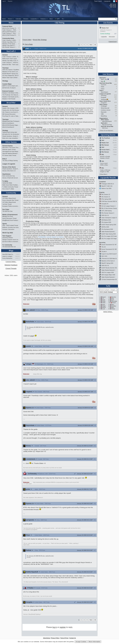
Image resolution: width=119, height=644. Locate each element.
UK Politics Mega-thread (9, 202)
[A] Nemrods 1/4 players (9, 88)
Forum (11, 19)
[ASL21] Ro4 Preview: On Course (10, 28)
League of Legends (9, 164)
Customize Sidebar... (11, 262)
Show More (103, 174)
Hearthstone (7, 174)
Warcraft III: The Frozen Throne (11, 148)
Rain (104, 305)
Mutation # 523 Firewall (9, 99)
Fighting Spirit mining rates (10, 132)
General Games (8, 146)
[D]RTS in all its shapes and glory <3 (11, 86)
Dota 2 (5, 159)
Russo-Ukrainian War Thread (10, 200)
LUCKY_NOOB (17, 258)
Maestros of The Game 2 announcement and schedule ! (10, 44)
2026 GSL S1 (105, 215)
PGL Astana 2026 (106, 222)
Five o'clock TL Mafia (8, 189)
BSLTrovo (105, 128)
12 (19, 28)
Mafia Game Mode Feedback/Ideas (11, 185)
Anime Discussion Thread (9, 218)
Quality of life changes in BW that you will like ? (11, 108)
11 (19, 44)
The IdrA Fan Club (7, 211)
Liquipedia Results (108, 178)
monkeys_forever (106, 110)
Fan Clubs (6, 210)
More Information (94, 642)
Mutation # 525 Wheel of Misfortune (11, 93)
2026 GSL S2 (105, 265)
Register (10, 1)
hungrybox (104, 103)
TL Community (7, 245)
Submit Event (113, 42)
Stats (104, 303)
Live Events (108, 23)
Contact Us (73, 638)
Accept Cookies (81, 642)
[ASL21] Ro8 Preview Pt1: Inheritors (10, 35)
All (95, 45)
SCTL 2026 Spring (107, 211)
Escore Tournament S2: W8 (109, 249)
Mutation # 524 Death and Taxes (11, 97)
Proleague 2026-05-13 (108, 184)
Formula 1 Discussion (8, 229)
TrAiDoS (18, 254)
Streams (26, 19)
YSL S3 (104, 247)
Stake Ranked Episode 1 (108, 232)
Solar (104, 301)
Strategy (5, 81)
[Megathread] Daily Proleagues (11, 121)
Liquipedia (107, 1)
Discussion (112, 37)
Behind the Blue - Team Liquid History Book (11, 65)
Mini (113, 307)
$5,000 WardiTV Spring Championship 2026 (11, 74)
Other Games (11, 142)
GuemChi (104, 85)
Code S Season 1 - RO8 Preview (10, 30)
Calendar (18, 19)
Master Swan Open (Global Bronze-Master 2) (11, 78)
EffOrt (104, 307)
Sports (5, 224)
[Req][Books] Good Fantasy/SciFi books (11, 220)
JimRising (104, 99)
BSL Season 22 (106, 194)
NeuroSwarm (105, 92)
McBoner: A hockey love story (11, 227)
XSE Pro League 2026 (108, 272)
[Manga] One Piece (8, 216)
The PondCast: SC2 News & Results (11, 95)
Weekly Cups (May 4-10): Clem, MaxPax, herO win (10, 42)
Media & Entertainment (10, 215)
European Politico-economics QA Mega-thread (11, 206)
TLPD (108, 286)
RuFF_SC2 (104, 79)
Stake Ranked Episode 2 (108, 277)
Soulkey (114, 306)
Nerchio (114, 297)
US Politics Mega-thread (9, 198)
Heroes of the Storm (9, 167)
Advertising (47, 638)
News (11, 23)
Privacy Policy (55, 638)
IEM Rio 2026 (105, 227)
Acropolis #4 (105, 204)
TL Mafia (5, 181)
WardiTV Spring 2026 (107, 263)
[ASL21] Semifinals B (8, 127)
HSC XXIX (104, 256)
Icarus (103, 89)
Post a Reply (27, 44)
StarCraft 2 (11, 51)
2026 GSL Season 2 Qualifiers (11, 70)
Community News (8, 38)
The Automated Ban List (9, 247)
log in (55, 627)
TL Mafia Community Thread (10, 187)
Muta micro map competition (10, 138)
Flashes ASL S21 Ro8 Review (11, 110)
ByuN (104, 297)
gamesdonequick (107, 121)
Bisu (113, 305)
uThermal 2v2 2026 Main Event (110, 259)
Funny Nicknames (7, 258)
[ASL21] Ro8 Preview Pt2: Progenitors (10, 32)
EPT (57, 19)
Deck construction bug (9, 176)
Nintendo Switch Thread (9, 150)
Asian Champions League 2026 (110, 218)
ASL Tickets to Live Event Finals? (11, 112)
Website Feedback (11, 265)
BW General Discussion (9, 114)
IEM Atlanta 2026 (106, 220)
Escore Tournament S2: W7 (109, 245)
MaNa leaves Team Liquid (10, 59)
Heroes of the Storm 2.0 (9, 171)
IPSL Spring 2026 (106, 199)
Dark (104, 300)
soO (113, 300)
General (5, 55)
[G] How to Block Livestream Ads (11, 242)
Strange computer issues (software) (11, 240)
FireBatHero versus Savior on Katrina (51, 237)
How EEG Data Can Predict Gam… (8, 254)
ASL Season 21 (106, 197)
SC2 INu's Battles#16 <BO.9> (11, 76)
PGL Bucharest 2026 (107, 229)
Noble (103, 87)
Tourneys (6, 68)
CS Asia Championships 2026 (110, 279)
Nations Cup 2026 (106, 188)
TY (103, 298)
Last (104, 309)
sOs (113, 298)
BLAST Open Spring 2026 (109, 234)
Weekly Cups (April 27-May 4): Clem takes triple (10, 46)
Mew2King (104, 116)
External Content (8, 91)
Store (51, 19)
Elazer (114, 303)
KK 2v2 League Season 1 (108, 206)
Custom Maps (7, 84)
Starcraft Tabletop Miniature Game (11, 153)
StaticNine (17, 256)
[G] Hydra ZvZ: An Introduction (11, 134)
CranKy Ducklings (105, 34)
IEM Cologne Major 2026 (108, 275)
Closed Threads (11, 268)
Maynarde (104, 112)
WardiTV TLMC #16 (107, 186)
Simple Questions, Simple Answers (11, 136)
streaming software (8, 238)
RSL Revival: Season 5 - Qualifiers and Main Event (10, 47)
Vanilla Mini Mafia (7, 183)
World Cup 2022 (8, 233)
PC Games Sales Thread (9, 155)
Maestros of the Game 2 (108, 261)
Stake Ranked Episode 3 (108, 270)
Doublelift (104, 97)
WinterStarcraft (105, 108)
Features (44, 19)
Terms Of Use (64, 638)
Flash (104, 306)
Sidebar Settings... (108, 312)
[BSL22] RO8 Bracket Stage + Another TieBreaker (11, 125)
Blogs (11, 250)
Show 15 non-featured (106, 131)
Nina (102, 81)
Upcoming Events (108, 135)
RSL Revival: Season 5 (108, 213)
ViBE (102, 114)
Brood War (11, 103)
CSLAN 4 (104, 252)
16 (19, 35)
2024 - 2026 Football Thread (10, 225)
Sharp (113, 309)
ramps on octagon (7, 256)
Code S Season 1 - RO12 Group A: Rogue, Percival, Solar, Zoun (10, 33)
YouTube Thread (7, 204)
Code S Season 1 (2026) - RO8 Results (10, 40)
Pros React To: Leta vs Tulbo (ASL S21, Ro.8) (11, 116)
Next (91, 45)
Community (11, 193)
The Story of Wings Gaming (10, 161)
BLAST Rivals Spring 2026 (109, 225)
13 (19, 33)
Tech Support (7, 236)
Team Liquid (98, 1)
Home (4, 19)
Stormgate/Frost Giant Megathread (11, 151)
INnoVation (115, 301)
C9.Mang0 (104, 106)
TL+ (63, 19)
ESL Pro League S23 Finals (109, 236)
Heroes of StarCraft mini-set (10, 178)
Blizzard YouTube (107, 125)
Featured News (7, 26)
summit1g (104, 95)
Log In (4, 1)
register (63, 627)
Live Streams (108, 74)
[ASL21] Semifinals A (8, 123)
